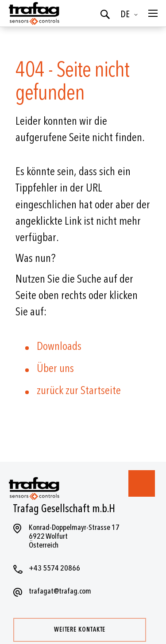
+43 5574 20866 (54, 568)
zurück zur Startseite (79, 391)
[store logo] (33, 13)
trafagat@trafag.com (60, 591)
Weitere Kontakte (80, 630)
